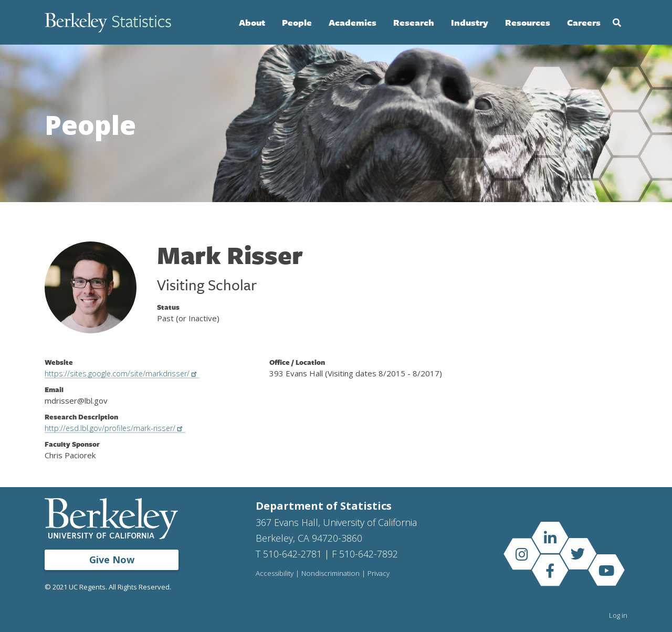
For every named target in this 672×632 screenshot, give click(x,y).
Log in (618, 615)
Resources (528, 22)
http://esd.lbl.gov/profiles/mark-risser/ (120, 428)
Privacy (381, 574)
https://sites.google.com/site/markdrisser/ (127, 373)
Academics (353, 22)
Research (414, 22)
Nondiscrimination (332, 574)
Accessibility (275, 574)
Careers (584, 22)
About (252, 22)
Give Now (112, 560)
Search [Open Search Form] (617, 23)
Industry (470, 22)
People (297, 22)
